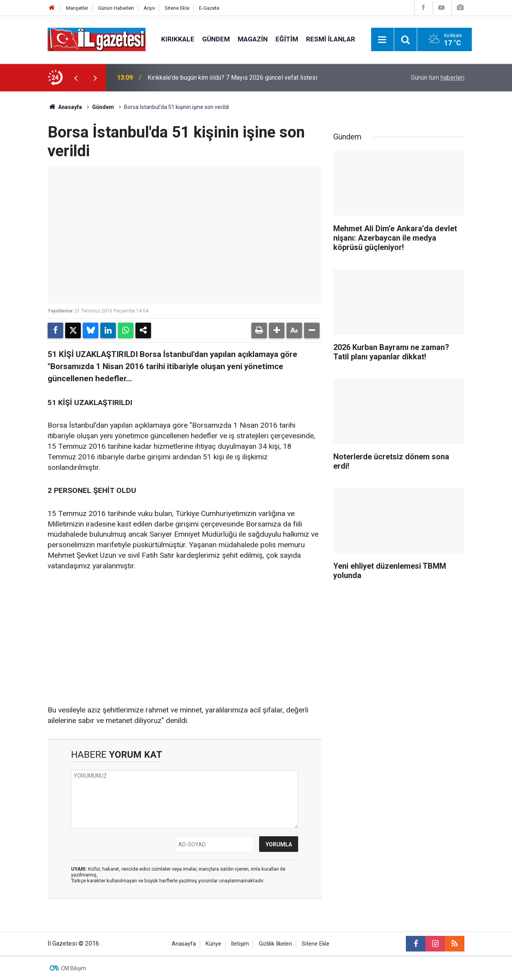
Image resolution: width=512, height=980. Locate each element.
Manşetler (77, 8)
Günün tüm (438, 78)
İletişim (240, 944)
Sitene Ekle (177, 8)
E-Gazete (209, 8)
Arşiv (149, 8)
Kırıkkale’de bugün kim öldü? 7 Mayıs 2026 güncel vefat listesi (232, 78)
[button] (277, 330)
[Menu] (382, 40)
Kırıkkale (178, 39)
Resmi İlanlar (331, 39)
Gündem (216, 39)
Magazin (253, 39)
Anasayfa (65, 107)
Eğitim (287, 39)
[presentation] (76, 78)
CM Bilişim (74, 968)
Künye (213, 944)
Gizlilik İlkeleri (275, 944)
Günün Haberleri (116, 8)
